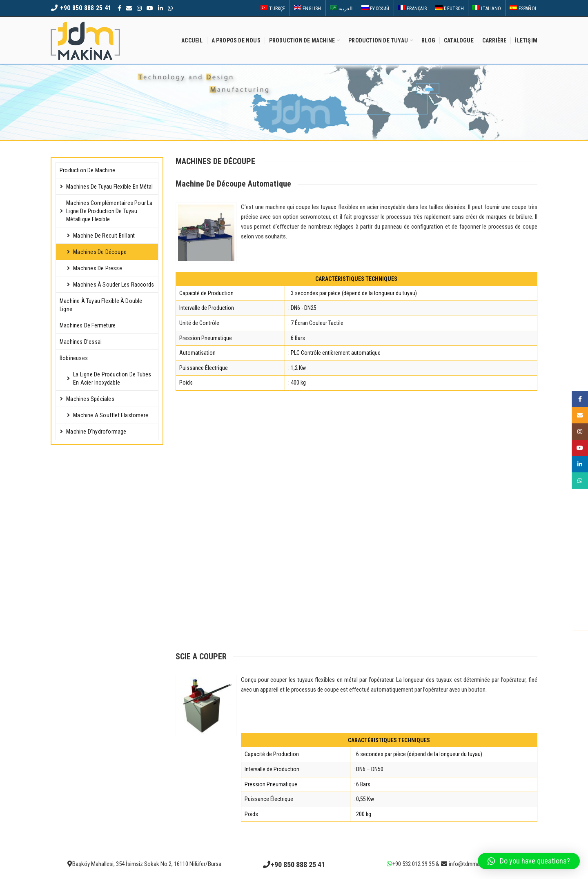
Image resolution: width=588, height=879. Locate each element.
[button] (529, 861)
